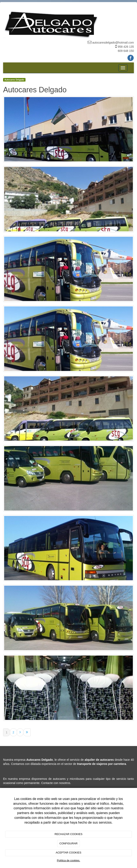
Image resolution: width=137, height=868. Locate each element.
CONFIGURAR (68, 843)
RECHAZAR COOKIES (68, 834)
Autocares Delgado (14, 80)
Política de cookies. (68, 860)
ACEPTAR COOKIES (68, 853)
